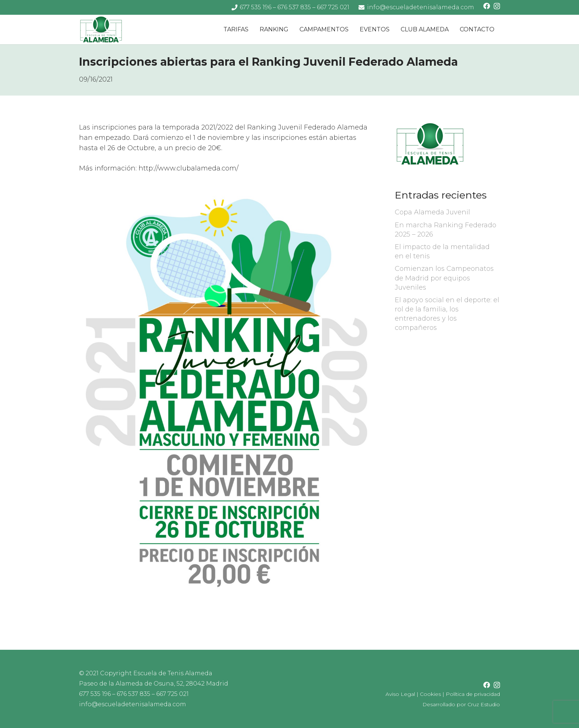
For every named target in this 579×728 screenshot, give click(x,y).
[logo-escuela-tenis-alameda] (101, 30)
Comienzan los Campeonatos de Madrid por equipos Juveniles (444, 278)
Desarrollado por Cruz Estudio (461, 704)
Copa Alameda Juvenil (432, 212)
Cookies (430, 694)
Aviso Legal (400, 694)
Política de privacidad (473, 694)
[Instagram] (497, 6)
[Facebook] (487, 6)
